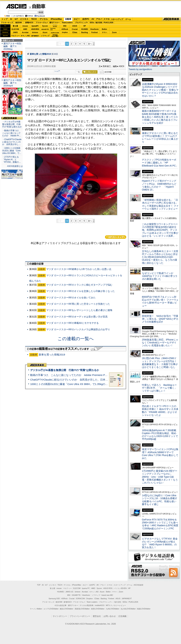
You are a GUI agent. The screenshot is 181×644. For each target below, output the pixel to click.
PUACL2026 (109, 23)
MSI (65, 26)
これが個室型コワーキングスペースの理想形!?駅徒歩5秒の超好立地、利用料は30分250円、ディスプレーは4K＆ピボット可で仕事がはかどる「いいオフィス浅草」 (160, 230)
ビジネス (24, 19)
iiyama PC (86, 588)
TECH (34, 19)
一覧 (78, 72)
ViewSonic (95, 29)
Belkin (104, 29)
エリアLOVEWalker (51, 609)
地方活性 (99, 23)
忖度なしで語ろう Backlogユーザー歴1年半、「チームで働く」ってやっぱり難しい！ (159, 388)
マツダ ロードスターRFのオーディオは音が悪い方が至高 (77, 317)
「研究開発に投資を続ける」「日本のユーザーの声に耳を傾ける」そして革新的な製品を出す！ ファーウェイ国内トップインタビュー (160, 204)
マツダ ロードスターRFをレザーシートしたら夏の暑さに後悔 (79, 310)
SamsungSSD (53, 29)
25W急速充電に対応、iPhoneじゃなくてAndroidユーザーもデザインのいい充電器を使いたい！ (160, 343)
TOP (39, 585)
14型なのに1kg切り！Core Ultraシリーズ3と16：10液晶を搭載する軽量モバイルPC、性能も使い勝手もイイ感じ (160, 500)
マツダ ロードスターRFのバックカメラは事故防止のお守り (78, 329)
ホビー (77, 19)
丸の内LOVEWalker (128, 609)
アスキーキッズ (7, 23)
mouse (25, 26)
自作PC (86, 19)
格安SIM (19, 23)
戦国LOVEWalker (144, 609)
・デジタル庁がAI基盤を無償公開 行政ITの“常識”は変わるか (12, 124)
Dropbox (65, 32)
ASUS (75, 26)
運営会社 (97, 616)
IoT (16, 19)
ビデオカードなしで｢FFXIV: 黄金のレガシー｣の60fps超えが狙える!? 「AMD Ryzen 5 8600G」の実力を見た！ (160, 543)
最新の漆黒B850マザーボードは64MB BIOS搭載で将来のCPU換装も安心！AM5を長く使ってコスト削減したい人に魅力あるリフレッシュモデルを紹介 (160, 117)
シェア (57, 71)
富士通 (15, 26)
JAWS (15, 32)
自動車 (39, 6)
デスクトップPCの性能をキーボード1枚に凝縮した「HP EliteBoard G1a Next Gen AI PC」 (160, 163)
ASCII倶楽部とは (15, 166)
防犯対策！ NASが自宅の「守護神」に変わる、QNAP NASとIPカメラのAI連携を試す (160, 319)
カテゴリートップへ (116, 237)
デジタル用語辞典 (87, 605)
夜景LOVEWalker (98, 609)
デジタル (44, 19)
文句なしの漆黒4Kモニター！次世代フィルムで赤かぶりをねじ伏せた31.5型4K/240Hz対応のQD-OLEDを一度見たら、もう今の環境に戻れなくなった (160, 257)
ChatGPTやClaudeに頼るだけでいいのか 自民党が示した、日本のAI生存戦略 (75, 380)
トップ (4, 19)
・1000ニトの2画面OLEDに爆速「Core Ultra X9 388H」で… (12, 151)
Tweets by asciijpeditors (140, 69)
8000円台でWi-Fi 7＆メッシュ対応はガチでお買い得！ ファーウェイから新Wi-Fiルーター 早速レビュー (160, 301)
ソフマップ (45, 36)
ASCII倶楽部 (171, 19)
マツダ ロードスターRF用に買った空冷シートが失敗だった (78, 304)
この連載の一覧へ (76, 339)
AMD (25, 29)
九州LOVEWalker (113, 609)
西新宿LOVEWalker (82, 609)
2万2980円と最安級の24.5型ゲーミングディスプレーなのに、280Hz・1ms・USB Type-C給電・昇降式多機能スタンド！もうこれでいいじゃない (160, 477)
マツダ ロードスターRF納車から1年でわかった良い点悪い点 (79, 269)
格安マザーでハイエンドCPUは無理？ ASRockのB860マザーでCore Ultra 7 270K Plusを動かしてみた (160, 454)
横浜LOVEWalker (67, 609)
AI (11, 19)
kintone (35, 32)
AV (93, 19)
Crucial (75, 29)
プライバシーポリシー (80, 616)
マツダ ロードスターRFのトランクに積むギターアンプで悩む (79, 285)
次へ (90, 44)
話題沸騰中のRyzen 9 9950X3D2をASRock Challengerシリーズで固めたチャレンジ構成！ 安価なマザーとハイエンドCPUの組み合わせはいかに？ (160, 90)
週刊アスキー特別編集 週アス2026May (12, 46)
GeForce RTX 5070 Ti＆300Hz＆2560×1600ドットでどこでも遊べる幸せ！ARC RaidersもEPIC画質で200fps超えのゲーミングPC (160, 524)
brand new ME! (107, 595)
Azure (45, 32)
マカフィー (15, 36)
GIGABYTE (45, 29)
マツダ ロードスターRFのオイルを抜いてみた (71, 298)
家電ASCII (29, 23)
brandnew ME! (55, 36)
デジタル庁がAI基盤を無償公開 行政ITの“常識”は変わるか (65, 370)
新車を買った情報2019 (40, 54)
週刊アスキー (54, 23)
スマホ (107, 19)
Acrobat (25, 32)
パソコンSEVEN (55, 26)
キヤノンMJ (25, 36)
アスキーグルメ (42, 23)
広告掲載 (122, 616)
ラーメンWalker (36, 609)
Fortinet (95, 32)
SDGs (92, 23)
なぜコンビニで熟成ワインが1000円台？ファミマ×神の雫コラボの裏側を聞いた (160, 276)
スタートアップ (117, 19)
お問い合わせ (110, 616)
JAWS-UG (69, 592)
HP (85, 26)
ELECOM (15, 29)
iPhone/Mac (56, 19)
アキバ (99, 19)
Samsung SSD (54, 599)
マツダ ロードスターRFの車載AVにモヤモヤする (72, 323)
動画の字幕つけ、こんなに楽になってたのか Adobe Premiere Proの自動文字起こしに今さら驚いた (88, 375)
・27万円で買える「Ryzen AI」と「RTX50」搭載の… (12, 160)
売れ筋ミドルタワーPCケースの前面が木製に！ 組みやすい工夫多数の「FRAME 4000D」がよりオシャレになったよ (160, 411)
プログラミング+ (81, 23)
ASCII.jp (16, 6)
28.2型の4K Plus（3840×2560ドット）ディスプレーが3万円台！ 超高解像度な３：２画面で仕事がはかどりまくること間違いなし (160, 363)
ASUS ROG (35, 29)
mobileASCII (100, 605)
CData (75, 32)
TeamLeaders (67, 23)
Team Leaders (92, 602)
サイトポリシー (60, 616)
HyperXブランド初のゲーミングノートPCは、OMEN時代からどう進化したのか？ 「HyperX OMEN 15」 (159, 185)
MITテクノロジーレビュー (116, 605)
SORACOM (80, 599)
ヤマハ (105, 32)
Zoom (114, 32)
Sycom (45, 26)
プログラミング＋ (106, 602)
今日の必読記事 (60, 605)
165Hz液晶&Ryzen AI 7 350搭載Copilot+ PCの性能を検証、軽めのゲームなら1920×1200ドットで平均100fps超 (160, 435)
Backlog (85, 32)
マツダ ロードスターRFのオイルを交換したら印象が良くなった (81, 291)
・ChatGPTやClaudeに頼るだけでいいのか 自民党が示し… (12, 142)
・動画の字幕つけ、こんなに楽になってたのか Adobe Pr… (12, 133)
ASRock (65, 29)
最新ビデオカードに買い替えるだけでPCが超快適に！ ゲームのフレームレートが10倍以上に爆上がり (160, 138)
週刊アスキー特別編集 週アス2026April (12, 83)
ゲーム (128, 19)
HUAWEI (85, 29)
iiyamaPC (35, 26)
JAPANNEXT (35, 36)
